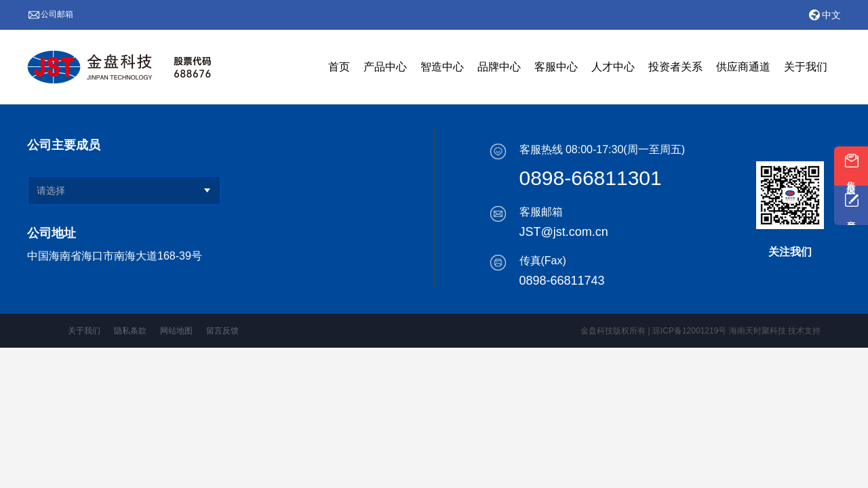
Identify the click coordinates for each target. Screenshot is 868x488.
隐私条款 (130, 331)
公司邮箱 (57, 14)
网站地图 (176, 331)
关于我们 (84, 331)
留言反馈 (222, 331)
